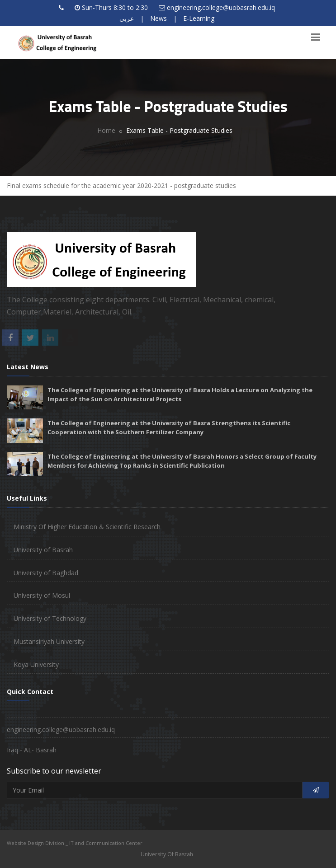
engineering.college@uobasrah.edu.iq (221, 7)
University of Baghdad (46, 573)
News (159, 18)
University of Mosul (42, 595)
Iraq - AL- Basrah (32, 750)
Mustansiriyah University (49, 641)
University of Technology (50, 618)
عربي (127, 18)
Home (106, 130)
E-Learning (199, 18)
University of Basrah (43, 550)
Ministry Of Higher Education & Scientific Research (87, 527)
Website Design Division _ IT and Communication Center (75, 843)
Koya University (36, 664)
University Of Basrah (167, 854)
